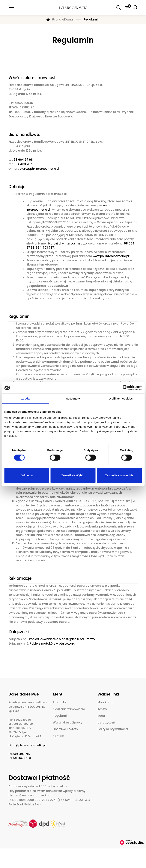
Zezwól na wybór (73, 475)
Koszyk (102, 709)
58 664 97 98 (23, 160)
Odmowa (27, 475)
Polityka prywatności (113, 729)
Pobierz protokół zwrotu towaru (52, 644)
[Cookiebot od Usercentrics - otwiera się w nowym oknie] (125, 388)
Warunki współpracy (68, 722)
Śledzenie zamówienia (69, 709)
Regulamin (61, 716)
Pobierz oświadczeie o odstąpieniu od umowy (62, 639)
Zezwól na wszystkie (119, 475)
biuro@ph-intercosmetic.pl (39, 169)
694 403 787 (23, 164)
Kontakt (59, 736)
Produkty (59, 702)
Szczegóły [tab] (73, 398)
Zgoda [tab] (25, 398)
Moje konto (105, 702)
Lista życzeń (106, 722)
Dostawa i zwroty (66, 729)
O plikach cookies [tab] (121, 398)
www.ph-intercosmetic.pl (111, 256)
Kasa (101, 716)
